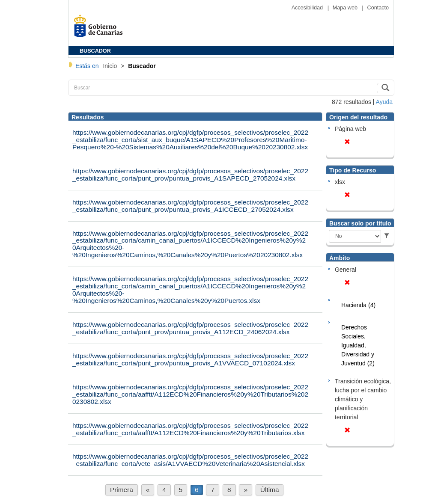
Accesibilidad (308, 8)
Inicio (111, 66)
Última (270, 490)
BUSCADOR (95, 51)
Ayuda (384, 102)
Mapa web (346, 8)
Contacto (378, 8)
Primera (122, 490)
